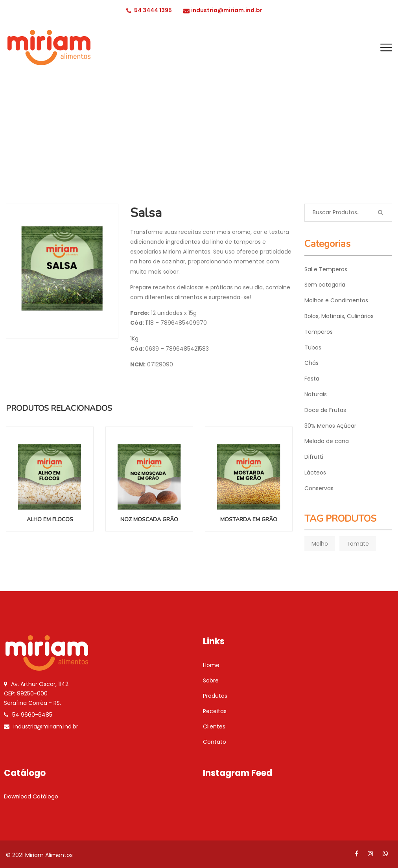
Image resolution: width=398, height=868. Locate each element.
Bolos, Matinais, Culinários (339, 316)
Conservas (319, 488)
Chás (311, 363)
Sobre (211, 680)
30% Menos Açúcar (330, 426)
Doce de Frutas (325, 410)
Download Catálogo (31, 796)
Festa (312, 379)
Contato (215, 742)
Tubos (313, 348)
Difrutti (314, 457)
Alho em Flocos (50, 520)
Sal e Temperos (326, 269)
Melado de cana (327, 441)
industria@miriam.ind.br (223, 10)
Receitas (215, 711)
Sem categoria (325, 285)
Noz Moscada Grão (149, 520)
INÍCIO (168, 147)
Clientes (214, 726)
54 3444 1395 (149, 10)
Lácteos (315, 473)
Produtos (215, 696)
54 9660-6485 (32, 715)
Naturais (316, 394)
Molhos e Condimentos (336, 300)
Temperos (200, 147)
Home (211, 665)
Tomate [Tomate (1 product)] (358, 544)
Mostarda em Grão (249, 520)
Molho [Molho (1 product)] (320, 544)
